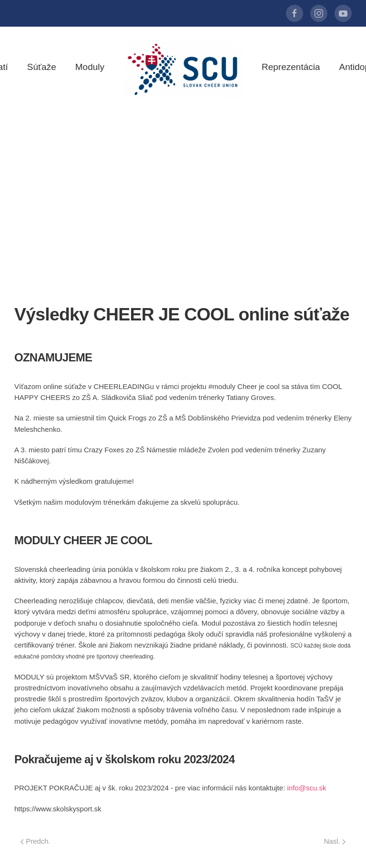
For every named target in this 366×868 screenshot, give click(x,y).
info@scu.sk (306, 788)
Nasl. (335, 841)
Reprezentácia (291, 67)
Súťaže (42, 67)
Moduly (90, 67)
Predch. (36, 841)
